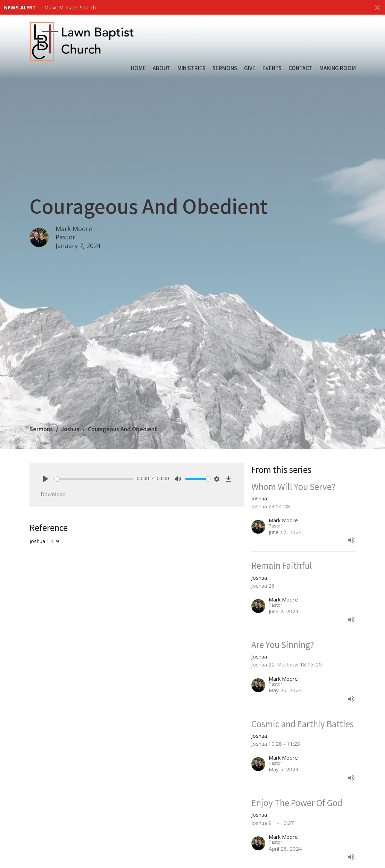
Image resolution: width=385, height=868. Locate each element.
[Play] (45, 479)
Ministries (191, 68)
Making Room (338, 68)
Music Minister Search (70, 7)
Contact (300, 68)
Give (250, 68)
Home (138, 68)
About (162, 68)
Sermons (225, 68)
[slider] (94, 479)
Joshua (70, 429)
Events (272, 68)
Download (53, 494)
